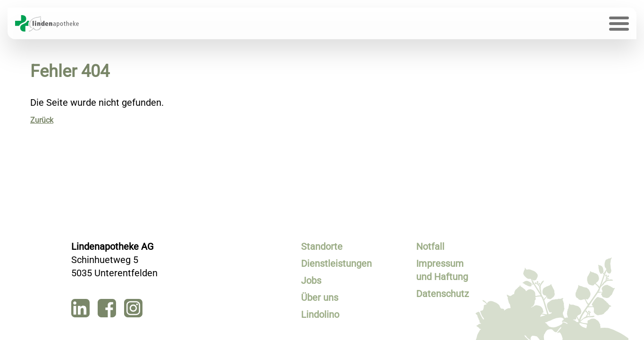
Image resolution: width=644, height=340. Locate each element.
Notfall (430, 246)
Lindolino (320, 314)
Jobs (311, 280)
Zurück (42, 120)
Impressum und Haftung (442, 270)
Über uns (320, 297)
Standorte (322, 246)
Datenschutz (443, 294)
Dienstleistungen (328, 263)
